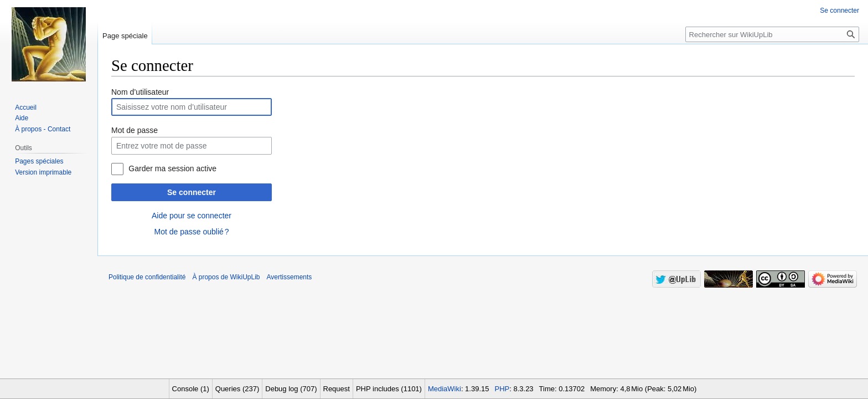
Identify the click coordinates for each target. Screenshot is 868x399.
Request (337, 389)
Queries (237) (237, 389)
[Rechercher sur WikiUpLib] (772, 34)
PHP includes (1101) (389, 389)
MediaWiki (445, 389)
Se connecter (192, 192)
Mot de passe (135, 130)
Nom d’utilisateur (140, 92)
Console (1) (191, 389)
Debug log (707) (291, 389)
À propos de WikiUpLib (226, 277)
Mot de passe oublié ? (191, 232)
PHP (502, 389)
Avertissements (290, 277)
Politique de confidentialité (147, 277)
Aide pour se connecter (192, 216)
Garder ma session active (172, 168)
